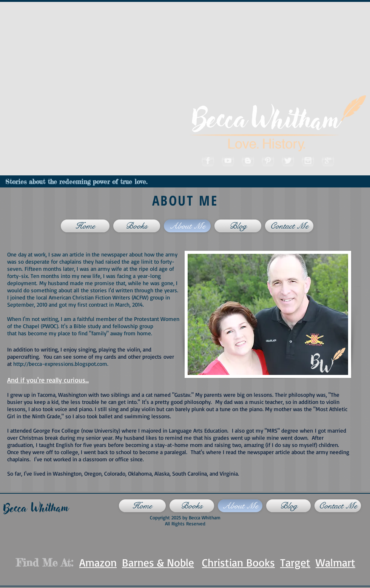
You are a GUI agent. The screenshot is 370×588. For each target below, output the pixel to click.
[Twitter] (288, 160)
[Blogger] (247, 160)
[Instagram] (308, 160)
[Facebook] (207, 160)
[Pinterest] (267, 160)
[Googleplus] (328, 160)
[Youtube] (227, 160)
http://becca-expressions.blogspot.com (60, 364)
